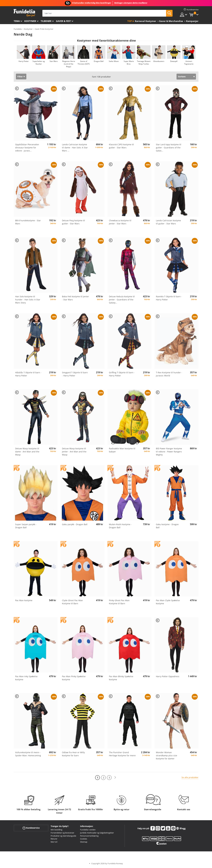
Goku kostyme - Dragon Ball (167, 526)
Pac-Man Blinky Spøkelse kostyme (121, 678)
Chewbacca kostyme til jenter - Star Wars (120, 222)
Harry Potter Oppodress (168, 676)
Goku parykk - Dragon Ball (75, 524)
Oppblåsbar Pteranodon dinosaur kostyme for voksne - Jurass (27, 148)
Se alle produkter (190, 777)
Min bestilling (56, 830)
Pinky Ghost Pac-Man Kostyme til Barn (119, 602)
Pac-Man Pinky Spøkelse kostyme (74, 678)
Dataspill (174, 61)
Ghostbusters (159, 61)
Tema (17, 21)
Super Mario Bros (129, 63)
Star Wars (54, 61)
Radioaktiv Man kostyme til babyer (122, 450)
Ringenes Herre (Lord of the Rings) (69, 64)
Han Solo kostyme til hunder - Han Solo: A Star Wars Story (28, 300)
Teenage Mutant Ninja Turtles (144, 63)
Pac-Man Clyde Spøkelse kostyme (168, 602)
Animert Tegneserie (189, 63)
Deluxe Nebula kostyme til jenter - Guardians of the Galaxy (122, 300)
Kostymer (30, 21)
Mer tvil (54, 842)
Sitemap (84, 842)
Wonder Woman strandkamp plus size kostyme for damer (167, 755)
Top (130, 21)
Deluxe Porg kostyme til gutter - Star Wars (73, 222)
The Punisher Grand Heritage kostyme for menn (122, 754)
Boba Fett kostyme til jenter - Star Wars (75, 298)
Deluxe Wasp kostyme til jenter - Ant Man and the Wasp (74, 452)
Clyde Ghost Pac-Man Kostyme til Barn (72, 602)
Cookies (84, 839)
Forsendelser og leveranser (62, 833)
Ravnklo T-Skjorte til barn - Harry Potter (169, 298)
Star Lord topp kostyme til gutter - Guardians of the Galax (169, 148)
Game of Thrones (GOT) (84, 63)
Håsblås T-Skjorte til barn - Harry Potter (28, 374)
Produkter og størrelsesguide (63, 836)
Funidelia (18, 29)
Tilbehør (46, 21)
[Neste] (115, 778)
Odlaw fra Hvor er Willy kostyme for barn (73, 754)
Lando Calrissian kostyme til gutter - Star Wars (168, 222)
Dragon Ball (99, 61)
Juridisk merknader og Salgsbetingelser (97, 833)
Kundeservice (31, 828)
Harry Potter (23, 61)
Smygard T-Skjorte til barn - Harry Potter (75, 374)
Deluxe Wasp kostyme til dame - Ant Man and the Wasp (27, 452)
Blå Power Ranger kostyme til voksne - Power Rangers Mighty (169, 452)
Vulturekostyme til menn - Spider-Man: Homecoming (28, 754)
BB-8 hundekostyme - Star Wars (28, 222)
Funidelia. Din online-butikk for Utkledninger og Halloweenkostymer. (24, 13)
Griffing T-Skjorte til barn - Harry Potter (122, 374)
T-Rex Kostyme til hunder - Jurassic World (169, 374)
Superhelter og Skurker (38, 63)
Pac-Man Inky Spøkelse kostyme (26, 678)
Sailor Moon (114, 61)
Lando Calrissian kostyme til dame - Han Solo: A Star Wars (75, 148)
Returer (54, 839)
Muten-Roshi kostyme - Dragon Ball (120, 526)
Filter (20, 77)
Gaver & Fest (63, 21)
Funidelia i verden (88, 830)
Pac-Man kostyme (24, 600)
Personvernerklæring (89, 836)
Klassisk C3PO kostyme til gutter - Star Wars (121, 146)
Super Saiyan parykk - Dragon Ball (26, 526)
